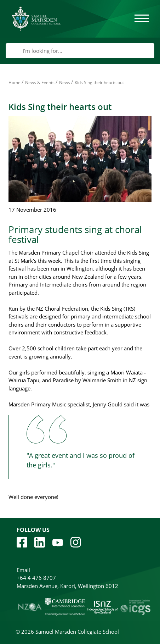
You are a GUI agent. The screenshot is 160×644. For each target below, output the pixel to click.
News (65, 82)
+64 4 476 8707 (36, 578)
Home (15, 82)
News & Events (40, 82)
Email (23, 570)
